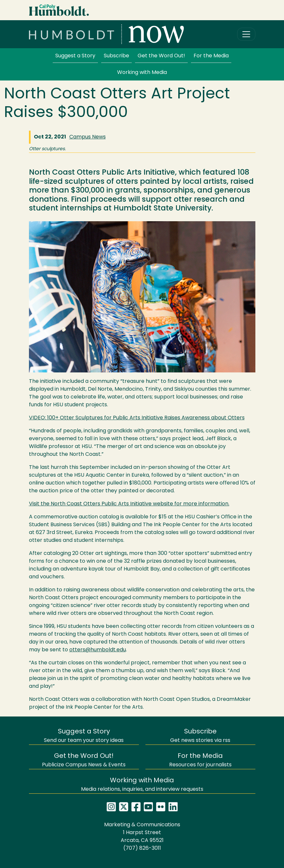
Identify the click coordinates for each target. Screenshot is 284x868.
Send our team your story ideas (84, 736)
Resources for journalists (200, 760)
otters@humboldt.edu (98, 650)
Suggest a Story (75, 56)
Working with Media (142, 73)
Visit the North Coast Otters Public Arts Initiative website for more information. (129, 504)
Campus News (88, 137)
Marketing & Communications (142, 825)
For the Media (211, 56)
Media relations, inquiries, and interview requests (142, 785)
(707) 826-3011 (142, 848)
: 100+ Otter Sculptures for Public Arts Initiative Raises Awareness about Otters (137, 418)
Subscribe (116, 56)
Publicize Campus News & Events (84, 760)
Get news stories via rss (200, 736)
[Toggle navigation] (246, 34)
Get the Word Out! (161, 56)
